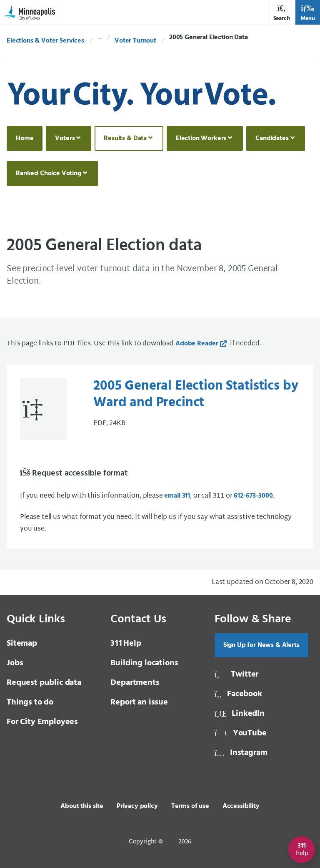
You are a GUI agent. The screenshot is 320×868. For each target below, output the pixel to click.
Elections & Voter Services (45, 41)
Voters (65, 138)
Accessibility (241, 806)
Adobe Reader (197, 344)
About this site (82, 806)
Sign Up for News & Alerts (261, 645)
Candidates (272, 138)
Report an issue (139, 702)
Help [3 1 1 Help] (126, 644)
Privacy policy (137, 806)
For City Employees (42, 722)
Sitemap (22, 644)
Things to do (30, 702)
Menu (308, 13)
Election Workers (201, 138)
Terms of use (190, 806)
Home (25, 138)
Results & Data (125, 138)
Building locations (144, 663)
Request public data (44, 683)
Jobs (15, 663)
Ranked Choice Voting (49, 174)
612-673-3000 (253, 496)
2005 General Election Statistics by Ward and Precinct (196, 395)
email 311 (177, 496)
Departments (135, 683)
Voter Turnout (135, 41)
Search (282, 13)
